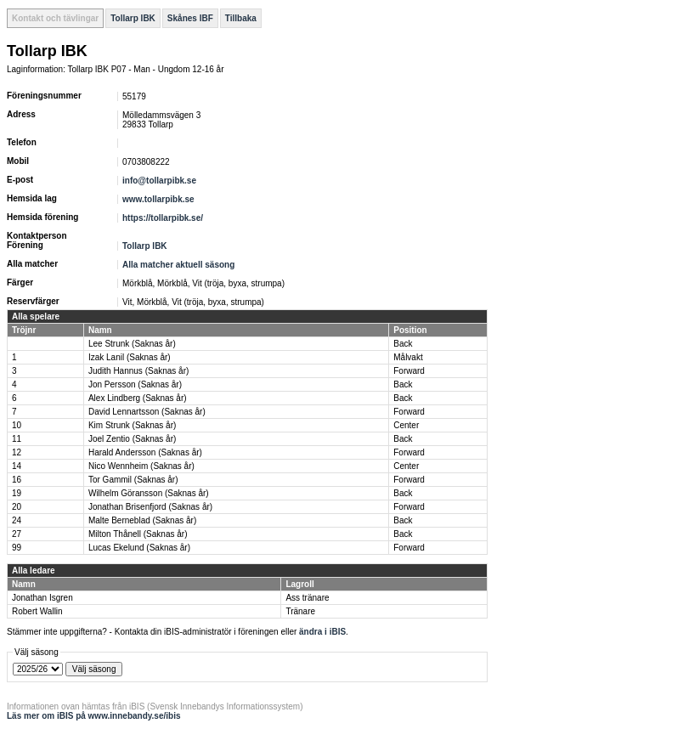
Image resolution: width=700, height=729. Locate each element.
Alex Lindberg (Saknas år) (138, 398)
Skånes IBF (190, 18)
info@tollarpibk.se (159, 181)
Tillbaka (241, 18)
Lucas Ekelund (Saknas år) (139, 548)
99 (17, 548)
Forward (409, 371)
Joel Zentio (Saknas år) (132, 439)
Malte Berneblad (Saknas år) (142, 520)
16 (17, 480)
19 (17, 493)
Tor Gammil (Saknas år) (133, 480)
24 (17, 520)
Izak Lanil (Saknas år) (130, 357)
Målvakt (408, 357)
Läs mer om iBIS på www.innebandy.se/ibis (94, 716)
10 (17, 425)
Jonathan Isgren (42, 598)
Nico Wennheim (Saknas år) (141, 466)
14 (17, 466)
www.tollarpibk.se (158, 199)
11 (17, 439)
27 (17, 534)
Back (403, 344)
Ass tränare (307, 598)
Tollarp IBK (133, 18)
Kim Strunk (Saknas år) (132, 425)
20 (17, 507)
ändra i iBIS (322, 632)
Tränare (300, 611)
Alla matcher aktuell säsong (178, 265)
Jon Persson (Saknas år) (135, 384)
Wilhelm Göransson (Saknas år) (149, 493)
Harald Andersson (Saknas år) (145, 452)
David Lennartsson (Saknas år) (147, 412)
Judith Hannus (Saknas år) (138, 371)
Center (406, 425)
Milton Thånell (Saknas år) (138, 534)
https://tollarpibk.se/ (163, 218)
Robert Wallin (37, 611)
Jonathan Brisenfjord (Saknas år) (150, 507)
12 (17, 452)
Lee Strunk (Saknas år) (132, 344)
